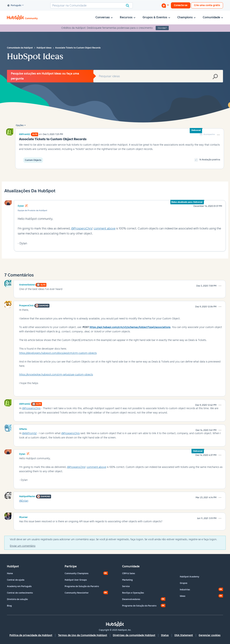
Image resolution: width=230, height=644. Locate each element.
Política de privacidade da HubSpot (31, 635)
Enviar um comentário (23, 546)
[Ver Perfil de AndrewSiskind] (27, 284)
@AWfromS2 (29, 433)
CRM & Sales (129, 573)
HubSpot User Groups (76, 580)
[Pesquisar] (92, 5)
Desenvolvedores (131, 599)
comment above (105, 228)
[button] (218, 135)
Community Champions (77, 573)
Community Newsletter (77, 593)
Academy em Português (19, 586)
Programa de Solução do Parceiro (82, 586)
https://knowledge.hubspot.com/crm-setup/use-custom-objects (56, 375)
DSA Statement (184, 635)
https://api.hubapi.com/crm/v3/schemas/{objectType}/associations (130, 327)
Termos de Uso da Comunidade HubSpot (83, 635)
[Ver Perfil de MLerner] (23, 517)
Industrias (185, 590)
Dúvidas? (162, 28)
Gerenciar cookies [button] (210, 635)
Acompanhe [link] (209, 134)
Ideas (183, 596)
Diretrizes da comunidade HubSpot (134, 635)
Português (14, 6)
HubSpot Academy (190, 577)
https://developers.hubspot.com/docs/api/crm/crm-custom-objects (58, 353)
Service (126, 586)
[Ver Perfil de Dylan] (22, 454)
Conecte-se (181, 5)
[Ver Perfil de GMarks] (23, 429)
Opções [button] (20, 125)
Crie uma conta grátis (207, 5)
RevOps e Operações (133, 593)
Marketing (127, 580)
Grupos (184, 583)
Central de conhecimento (20, 593)
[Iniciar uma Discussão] (165, 5)
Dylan (21, 206)
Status (165, 635)
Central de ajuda (16, 580)
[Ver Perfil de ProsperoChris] (26, 305)
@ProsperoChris (82, 228)
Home (10, 573)
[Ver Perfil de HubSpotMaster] (27, 496)
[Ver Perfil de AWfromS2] (25, 134)
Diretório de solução (17, 599)
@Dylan (24, 501)
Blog (9, 606)
